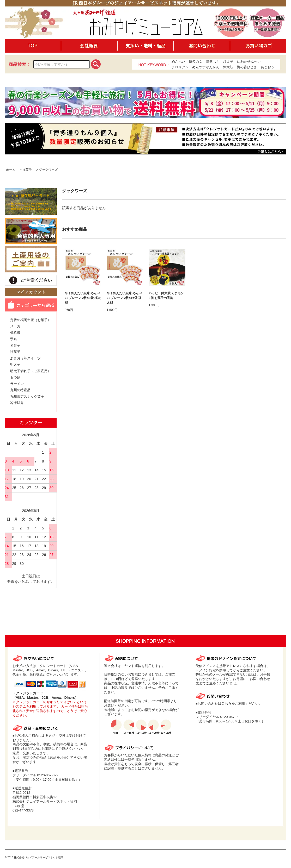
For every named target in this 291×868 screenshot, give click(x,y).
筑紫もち (213, 62)
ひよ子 (228, 62)
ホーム (11, 170)
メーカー (17, 326)
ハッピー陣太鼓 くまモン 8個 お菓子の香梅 (166, 296)
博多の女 (196, 62)
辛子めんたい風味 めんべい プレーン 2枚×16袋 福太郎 (124, 298)
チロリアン (180, 67)
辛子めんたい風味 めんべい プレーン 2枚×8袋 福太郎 (83, 298)
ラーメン (17, 384)
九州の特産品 (20, 390)
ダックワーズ (48, 170)
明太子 (15, 364)
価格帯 (15, 333)
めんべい (178, 62)
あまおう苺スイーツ (25, 358)
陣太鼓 (228, 67)
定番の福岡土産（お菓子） (31, 320)
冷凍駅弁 (17, 403)
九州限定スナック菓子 (27, 396)
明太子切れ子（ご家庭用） (31, 371)
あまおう (268, 67)
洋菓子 (27, 170)
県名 (14, 339)
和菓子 (15, 345)
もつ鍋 (15, 377)
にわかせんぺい (249, 62)
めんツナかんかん (206, 67)
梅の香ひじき (247, 67)
